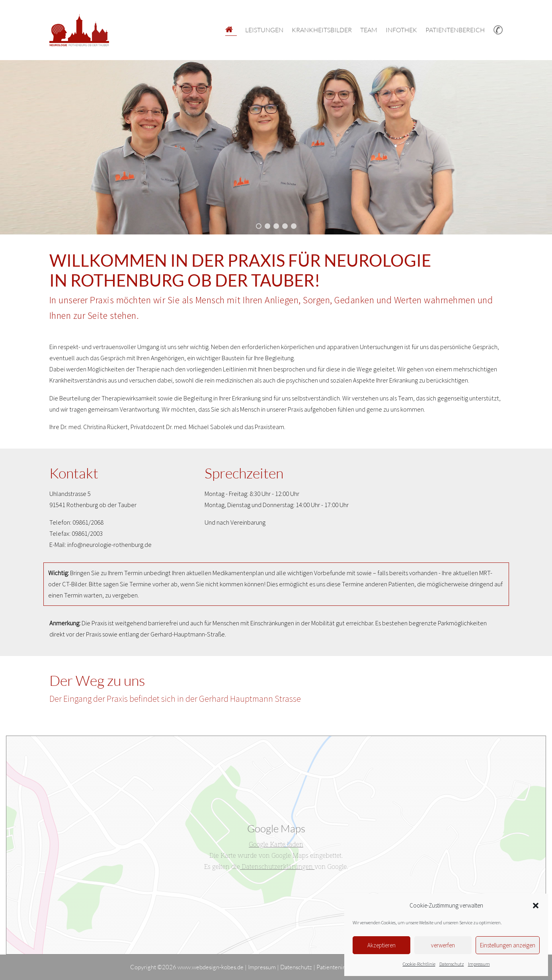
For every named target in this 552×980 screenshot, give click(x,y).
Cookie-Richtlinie (419, 964)
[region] (276, 147)
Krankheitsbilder (322, 30)
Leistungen (264, 30)
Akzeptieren (381, 945)
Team (369, 30)
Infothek (401, 30)
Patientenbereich (455, 30)
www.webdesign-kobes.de (211, 967)
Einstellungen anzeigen (508, 945)
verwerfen (443, 945)
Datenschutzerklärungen (277, 866)
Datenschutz (452, 964)
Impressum (479, 964)
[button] (536, 906)
